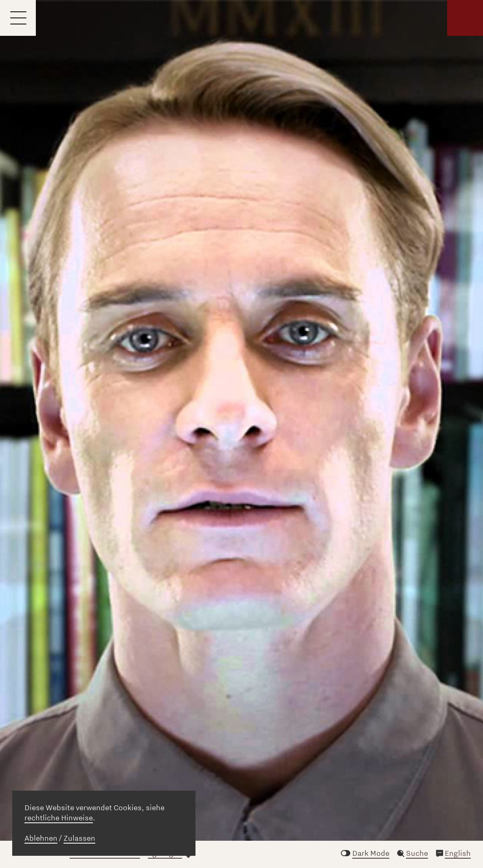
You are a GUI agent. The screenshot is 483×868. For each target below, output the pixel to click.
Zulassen (79, 838)
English (458, 853)
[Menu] (18, 18)
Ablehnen (41, 838)
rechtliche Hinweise (59, 818)
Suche (417, 853)
